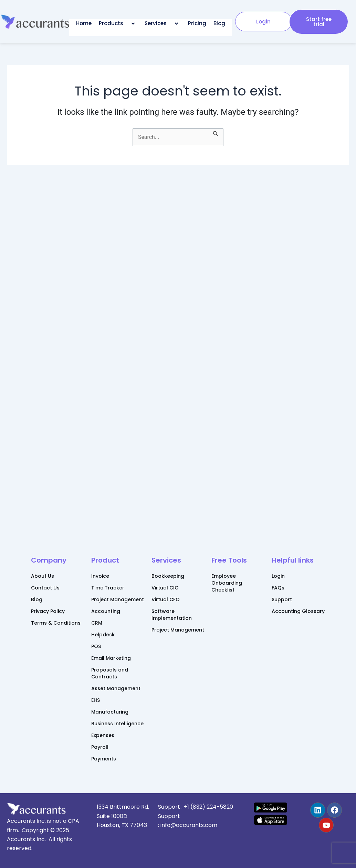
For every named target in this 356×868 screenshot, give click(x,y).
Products (118, 24)
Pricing (197, 23)
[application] (126, 23)
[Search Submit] (216, 133)
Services (163, 24)
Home (84, 23)
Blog (219, 23)
